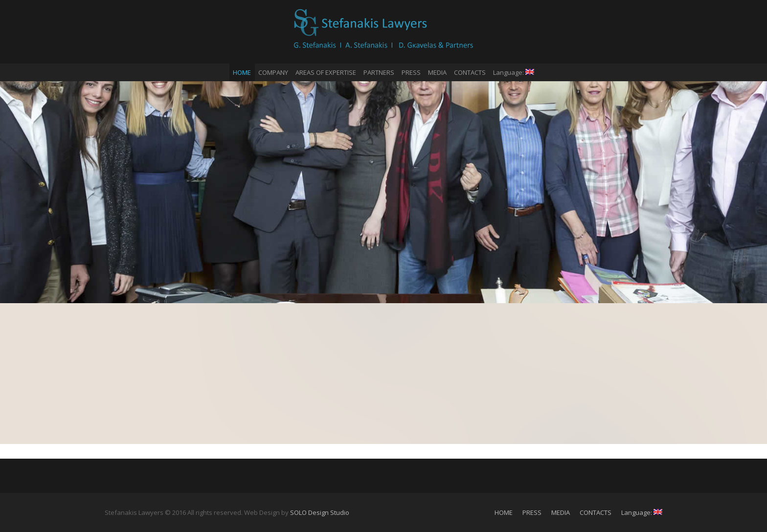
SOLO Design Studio (320, 512)
